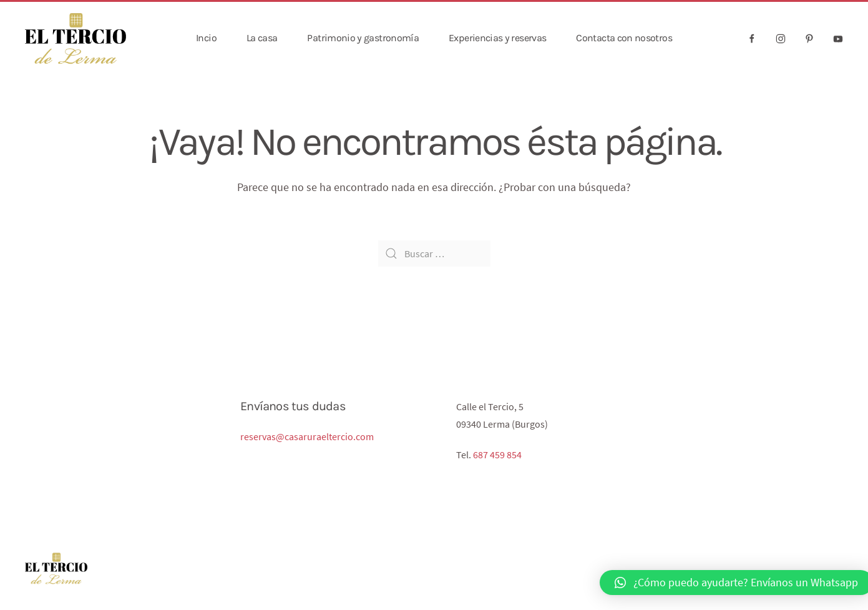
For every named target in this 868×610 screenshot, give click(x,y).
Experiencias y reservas (497, 38)
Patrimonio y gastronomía (363, 38)
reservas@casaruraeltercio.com (307, 436)
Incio (206, 38)
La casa (262, 38)
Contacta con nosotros (624, 38)
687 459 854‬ (497, 455)
